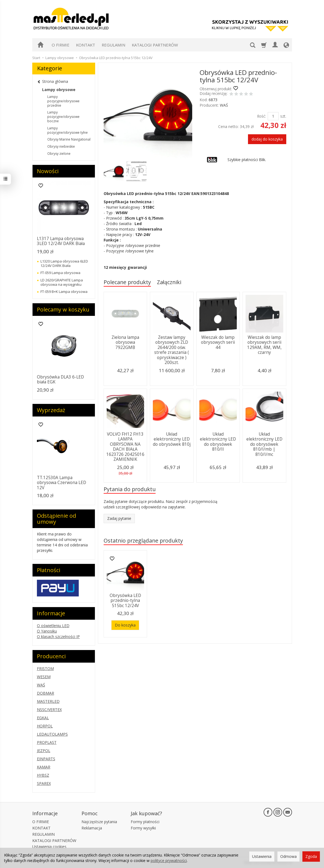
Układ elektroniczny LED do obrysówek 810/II (218, 442)
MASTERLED (48, 701)
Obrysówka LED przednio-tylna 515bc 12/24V (125, 601)
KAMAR (44, 767)
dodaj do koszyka (267, 139)
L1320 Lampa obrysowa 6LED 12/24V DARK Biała (64, 263)
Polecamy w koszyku (63, 309)
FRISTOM (45, 669)
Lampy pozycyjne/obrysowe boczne (63, 117)
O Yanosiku (47, 631)
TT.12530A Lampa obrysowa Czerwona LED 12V (62, 483)
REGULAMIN (113, 45)
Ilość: (262, 116)
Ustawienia (262, 856)
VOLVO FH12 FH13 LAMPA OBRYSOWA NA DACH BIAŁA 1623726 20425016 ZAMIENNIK (125, 447)
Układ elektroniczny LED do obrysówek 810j (172, 439)
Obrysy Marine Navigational (69, 139)
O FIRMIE (61, 45)
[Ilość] (273, 116)
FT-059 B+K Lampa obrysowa (64, 292)
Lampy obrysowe (59, 90)
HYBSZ (43, 775)
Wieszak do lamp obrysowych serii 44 (218, 342)
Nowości (48, 171)
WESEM (44, 677)
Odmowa (288, 856)
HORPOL (45, 726)
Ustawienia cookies (49, 847)
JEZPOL (44, 751)
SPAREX (44, 783)
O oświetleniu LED (53, 626)
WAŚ (224, 105)
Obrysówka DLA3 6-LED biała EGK (60, 379)
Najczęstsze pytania (99, 822)
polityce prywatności (169, 860)
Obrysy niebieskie (61, 146)
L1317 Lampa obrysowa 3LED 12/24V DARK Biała (61, 241)
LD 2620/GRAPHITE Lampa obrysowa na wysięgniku (62, 282)
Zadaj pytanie (119, 518)
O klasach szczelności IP (58, 637)
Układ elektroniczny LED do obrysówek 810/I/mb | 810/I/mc (264, 444)
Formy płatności (145, 822)
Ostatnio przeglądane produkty (143, 541)
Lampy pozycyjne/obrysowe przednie (63, 101)
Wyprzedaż (51, 410)
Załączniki (169, 282)
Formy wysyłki (143, 828)
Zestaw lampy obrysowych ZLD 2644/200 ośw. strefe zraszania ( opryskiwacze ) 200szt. (172, 350)
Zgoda (311, 856)
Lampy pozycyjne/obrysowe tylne (68, 130)
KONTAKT (86, 45)
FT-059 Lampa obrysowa (60, 273)
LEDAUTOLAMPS (52, 734)
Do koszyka (125, 625)
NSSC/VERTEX (49, 710)
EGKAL (43, 718)
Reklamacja (92, 828)
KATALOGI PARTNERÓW (155, 45)
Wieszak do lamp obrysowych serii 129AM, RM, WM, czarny (264, 345)
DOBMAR (46, 693)
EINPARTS (46, 759)
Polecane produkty (127, 282)
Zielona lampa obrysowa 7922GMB (125, 342)
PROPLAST (47, 742)
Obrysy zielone (59, 154)
